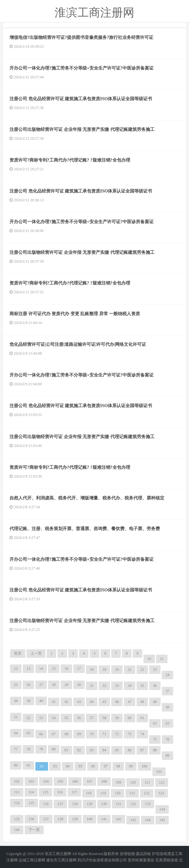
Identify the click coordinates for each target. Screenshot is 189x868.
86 (130, 750)
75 (155, 739)
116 (60, 792)
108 (104, 781)
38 (16, 701)
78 (28, 749)
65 (28, 733)
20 (117, 669)
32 (104, 686)
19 (104, 669)
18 (92, 669)
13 (28, 669)
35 (142, 686)
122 (147, 793)
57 (92, 718)
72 (117, 734)
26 (28, 685)
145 (162, 820)
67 (54, 734)
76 (168, 739)
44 (92, 702)
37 (168, 691)
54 (54, 718)
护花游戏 (160, 854)
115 (46, 792)
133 (148, 804)
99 (131, 766)
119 (103, 793)
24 (168, 675)
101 (159, 772)
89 (168, 755)
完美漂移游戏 (167, 860)
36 (155, 686)
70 (92, 734)
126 (46, 804)
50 (168, 707)
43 (79, 702)
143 (133, 820)
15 (54, 669)
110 (133, 782)
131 (119, 804)
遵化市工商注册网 (61, 860)
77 (16, 749)
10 (149, 659)
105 (60, 781)
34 (130, 686)
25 (16, 685)
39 (28, 701)
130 (104, 804)
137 (46, 819)
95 (80, 766)
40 (41, 701)
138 (60, 819)
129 (89, 804)
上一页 (36, 653)
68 (66, 734)
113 (17, 792)
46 (117, 702)
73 (130, 734)
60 (130, 718)
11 (162, 659)
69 (79, 734)
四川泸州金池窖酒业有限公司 (102, 860)
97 (106, 766)
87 (142, 750)
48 (142, 702)
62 (155, 723)
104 (46, 781)
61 (142, 718)
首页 (18, 653)
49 (155, 702)
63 (168, 723)
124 (17, 803)
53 (41, 718)
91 (28, 765)
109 (119, 782)
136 (31, 819)
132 (133, 804)
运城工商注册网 (32, 860)
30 (79, 685)
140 (89, 819)
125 (31, 803)
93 (55, 766)
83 (92, 750)
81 (66, 750)
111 (147, 782)
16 (66, 669)
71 (104, 734)
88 (155, 750)
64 (16, 733)
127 (60, 804)
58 (104, 718)
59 (117, 718)
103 (31, 781)
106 (75, 781)
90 (16, 765)
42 (66, 702)
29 (66, 685)
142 (119, 819)
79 (41, 749)
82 (79, 750)
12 (16, 669)
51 (16, 717)
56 (79, 718)
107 (89, 781)
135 (17, 819)
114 (31, 792)
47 (130, 702)
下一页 (34, 830)
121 (132, 793)
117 (74, 792)
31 (92, 686)
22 (142, 669)
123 (161, 793)
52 (28, 718)
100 (144, 766)
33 (117, 686)
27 (41, 685)
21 (130, 669)
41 (54, 702)
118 (89, 793)
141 (104, 819)
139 (75, 819)
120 (118, 793)
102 (17, 781)
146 (17, 830)
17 (79, 669)
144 (148, 820)
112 (162, 782)
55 (66, 718)
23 (155, 669)
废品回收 (143, 854)
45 (104, 702)
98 (118, 766)
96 (93, 766)
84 (104, 750)
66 (41, 734)
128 (75, 804)
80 (54, 749)
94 (68, 766)
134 (162, 809)
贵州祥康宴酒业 (141, 860)
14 (41, 669)
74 (142, 734)
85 (117, 750)
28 (54, 685)
